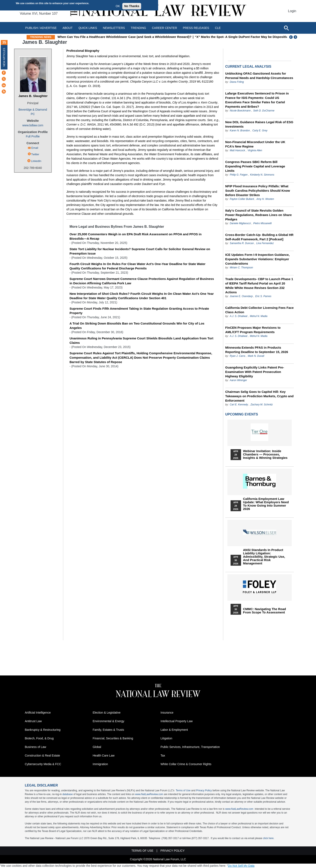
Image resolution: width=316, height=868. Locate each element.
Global (97, 747)
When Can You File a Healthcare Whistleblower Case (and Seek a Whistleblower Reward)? (153, 37)
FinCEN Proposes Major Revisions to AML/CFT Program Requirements (253, 330)
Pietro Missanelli (262, 223)
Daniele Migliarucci (240, 223)
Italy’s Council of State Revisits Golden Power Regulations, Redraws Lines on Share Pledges (259, 215)
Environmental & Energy (109, 721)
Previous (291, 37)
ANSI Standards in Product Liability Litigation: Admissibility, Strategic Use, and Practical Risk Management (264, 557)
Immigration (100, 764)
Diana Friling (237, 82)
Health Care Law (104, 755)
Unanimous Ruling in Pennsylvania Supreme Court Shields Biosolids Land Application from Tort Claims (141, 340)
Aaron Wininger (238, 380)
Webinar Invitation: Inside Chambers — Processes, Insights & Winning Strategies (265, 454)
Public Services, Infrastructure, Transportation (190, 747)
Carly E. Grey (260, 131)
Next (296, 37)
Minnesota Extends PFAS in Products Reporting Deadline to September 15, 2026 (257, 350)
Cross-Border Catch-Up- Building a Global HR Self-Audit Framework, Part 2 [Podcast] (259, 237)
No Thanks (132, 6)
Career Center (164, 28)
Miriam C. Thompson (241, 268)
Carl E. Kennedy (239, 405)
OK (118, 6)
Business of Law (36, 747)
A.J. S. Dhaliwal (239, 316)
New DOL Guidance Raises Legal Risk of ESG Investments (259, 124)
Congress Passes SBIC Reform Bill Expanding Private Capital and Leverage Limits (255, 166)
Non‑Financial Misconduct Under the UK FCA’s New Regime (255, 144)
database (68, 794)
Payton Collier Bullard (242, 199)
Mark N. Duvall (256, 356)
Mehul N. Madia (259, 316)
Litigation (166, 738)
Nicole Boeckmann (240, 111)
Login (292, 11)
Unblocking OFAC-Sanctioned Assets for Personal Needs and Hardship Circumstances (259, 76)
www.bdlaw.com (33, 125)
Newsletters (114, 28)
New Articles (4, 57)
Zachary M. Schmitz (262, 405)
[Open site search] (286, 28)
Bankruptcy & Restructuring (43, 730)
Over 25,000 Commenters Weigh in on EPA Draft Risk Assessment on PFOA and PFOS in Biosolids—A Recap (135, 236)
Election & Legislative (107, 713)
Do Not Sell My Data (241, 866)
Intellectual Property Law (177, 721)
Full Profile (33, 136)
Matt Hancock (237, 150)
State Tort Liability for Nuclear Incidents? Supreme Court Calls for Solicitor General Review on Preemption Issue (140, 251)
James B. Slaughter (33, 96)
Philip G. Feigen (239, 175)
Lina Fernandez (265, 243)
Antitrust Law (33, 721)
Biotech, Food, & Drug (39, 738)
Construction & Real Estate (43, 755)
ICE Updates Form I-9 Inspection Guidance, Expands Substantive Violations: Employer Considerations (258, 259)
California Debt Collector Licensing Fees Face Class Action (260, 310)
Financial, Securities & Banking (113, 738)
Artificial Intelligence (38, 713)
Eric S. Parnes (263, 296)
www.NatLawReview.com (149, 794)
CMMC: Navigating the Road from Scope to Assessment (265, 611)
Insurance (167, 713)
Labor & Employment (174, 730)
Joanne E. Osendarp (241, 296)
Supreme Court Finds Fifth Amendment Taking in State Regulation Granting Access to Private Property (139, 311)
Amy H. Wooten (265, 199)
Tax (163, 755)
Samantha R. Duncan (242, 243)
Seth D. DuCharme (264, 111)
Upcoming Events (242, 414)
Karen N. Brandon (240, 131)
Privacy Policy (204, 790)
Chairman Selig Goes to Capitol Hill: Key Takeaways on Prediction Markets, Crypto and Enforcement (259, 396)
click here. (269, 838)
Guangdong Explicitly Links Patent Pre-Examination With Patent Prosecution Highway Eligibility (255, 372)
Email (35, 148)
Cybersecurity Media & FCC (43, 764)
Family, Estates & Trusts (108, 730)
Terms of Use (183, 790)
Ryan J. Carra (237, 356)
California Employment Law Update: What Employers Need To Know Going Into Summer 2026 (266, 504)
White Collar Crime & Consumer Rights (186, 764)
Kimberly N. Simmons (262, 175)
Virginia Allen (255, 150)
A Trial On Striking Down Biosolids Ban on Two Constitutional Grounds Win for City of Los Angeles (137, 326)
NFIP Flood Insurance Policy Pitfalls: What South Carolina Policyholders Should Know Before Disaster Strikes (258, 191)
